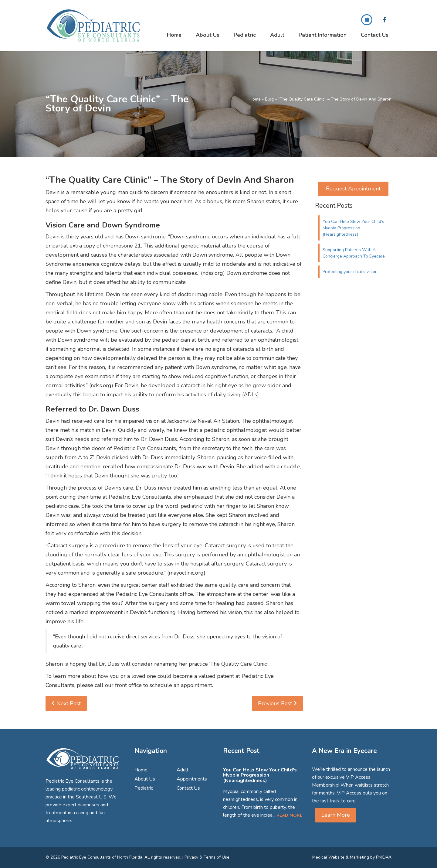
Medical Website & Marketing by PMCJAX (352, 857)
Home (174, 35)
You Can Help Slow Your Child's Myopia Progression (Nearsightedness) (260, 775)
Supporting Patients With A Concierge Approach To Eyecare (354, 253)
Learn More (336, 815)
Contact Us (375, 35)
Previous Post (277, 703)
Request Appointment (353, 189)
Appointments (192, 779)
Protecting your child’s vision (350, 272)
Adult (277, 35)
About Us (208, 35)
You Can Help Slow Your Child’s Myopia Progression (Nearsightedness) (353, 228)
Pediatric (245, 35)
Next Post (66, 703)
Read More (289, 815)
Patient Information (323, 35)
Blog (269, 99)
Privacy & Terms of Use (207, 857)
